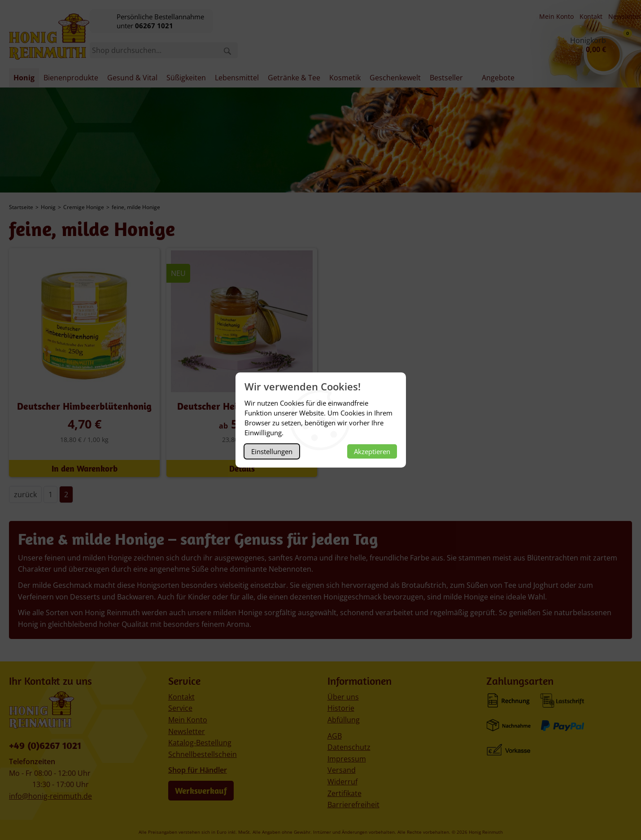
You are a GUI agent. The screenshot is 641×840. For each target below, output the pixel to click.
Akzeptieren (372, 451)
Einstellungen (272, 451)
